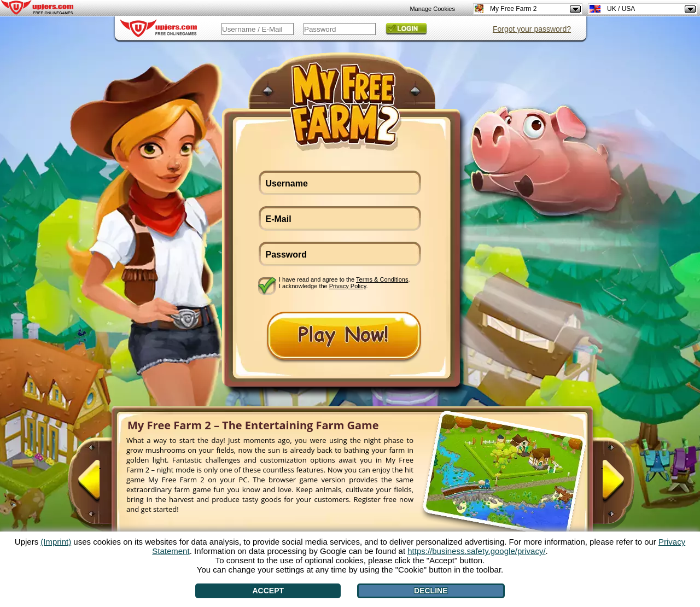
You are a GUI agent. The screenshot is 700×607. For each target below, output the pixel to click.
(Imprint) (56, 542)
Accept (269, 591)
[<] (100, 485)
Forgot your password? (532, 29)
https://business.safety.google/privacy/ (476, 551)
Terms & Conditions (382, 279)
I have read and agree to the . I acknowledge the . (345, 283)
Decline (431, 591)
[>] (602, 485)
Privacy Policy (348, 286)
